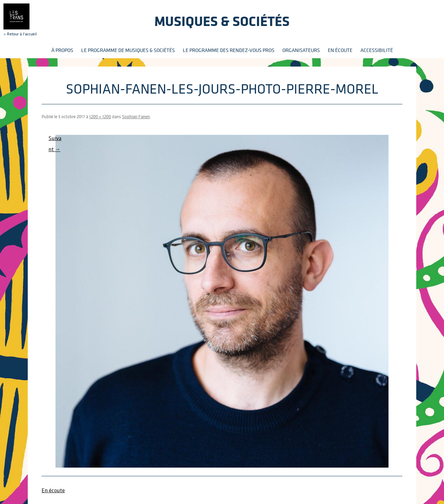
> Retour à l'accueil (20, 20)
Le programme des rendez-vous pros (229, 50)
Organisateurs (301, 50)
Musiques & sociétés (222, 21)
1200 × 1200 (100, 117)
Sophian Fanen (136, 117)
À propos (62, 50)
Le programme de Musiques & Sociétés (128, 50)
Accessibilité (377, 50)
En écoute (340, 50)
